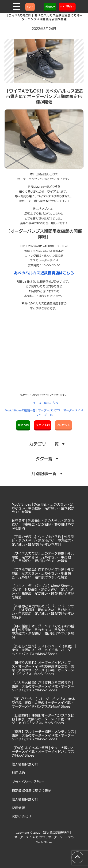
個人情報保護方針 (25, 764)
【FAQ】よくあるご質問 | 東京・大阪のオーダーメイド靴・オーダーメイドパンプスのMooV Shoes (43, 751)
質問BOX (50, 6)
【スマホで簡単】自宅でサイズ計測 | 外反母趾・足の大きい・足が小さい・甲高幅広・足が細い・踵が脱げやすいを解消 (43, 573)
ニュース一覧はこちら (44, 403)
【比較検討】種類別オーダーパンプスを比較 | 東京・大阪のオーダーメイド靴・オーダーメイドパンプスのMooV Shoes (43, 719)
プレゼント (63, 425)
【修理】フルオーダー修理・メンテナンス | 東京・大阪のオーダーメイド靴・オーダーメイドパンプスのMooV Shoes (44, 735)
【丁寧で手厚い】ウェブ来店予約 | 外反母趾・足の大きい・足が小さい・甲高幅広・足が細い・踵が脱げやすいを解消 (43, 540)
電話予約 (23, 425)
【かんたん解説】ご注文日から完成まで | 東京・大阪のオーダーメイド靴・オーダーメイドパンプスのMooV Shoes (43, 686)
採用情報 (18, 808)
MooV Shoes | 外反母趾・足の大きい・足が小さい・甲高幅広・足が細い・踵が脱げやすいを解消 (43, 508)
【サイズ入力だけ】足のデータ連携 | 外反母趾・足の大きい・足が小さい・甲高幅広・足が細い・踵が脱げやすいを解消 (43, 557)
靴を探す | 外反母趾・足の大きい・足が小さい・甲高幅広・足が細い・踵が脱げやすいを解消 (43, 524)
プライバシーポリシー (28, 782)
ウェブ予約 (42, 425)
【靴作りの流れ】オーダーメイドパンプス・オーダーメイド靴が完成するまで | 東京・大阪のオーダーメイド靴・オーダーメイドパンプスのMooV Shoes (43, 668)
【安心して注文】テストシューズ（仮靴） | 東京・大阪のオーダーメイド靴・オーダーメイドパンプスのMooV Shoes (44, 650)
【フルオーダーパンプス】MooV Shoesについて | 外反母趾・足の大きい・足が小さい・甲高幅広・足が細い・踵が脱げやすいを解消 (43, 591)
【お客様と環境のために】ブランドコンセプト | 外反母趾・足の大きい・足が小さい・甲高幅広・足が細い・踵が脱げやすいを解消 (43, 612)
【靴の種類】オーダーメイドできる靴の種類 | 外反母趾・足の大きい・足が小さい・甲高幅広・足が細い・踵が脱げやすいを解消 (43, 632)
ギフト (30, 6)
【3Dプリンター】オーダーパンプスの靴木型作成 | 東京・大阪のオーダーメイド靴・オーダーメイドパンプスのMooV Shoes (44, 702)
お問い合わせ (22, 816)
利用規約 (18, 773)
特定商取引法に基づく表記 (31, 790)
